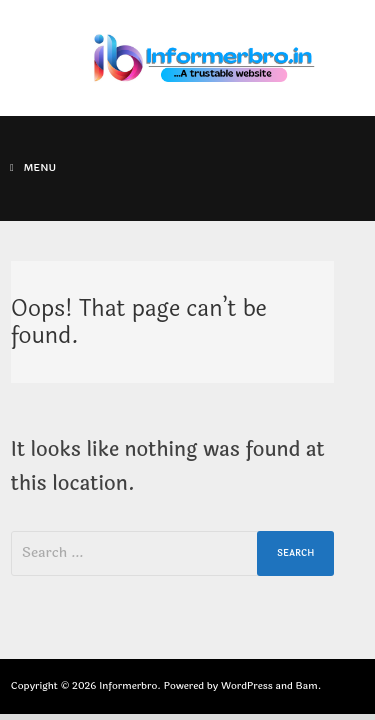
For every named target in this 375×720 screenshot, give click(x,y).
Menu (33, 168)
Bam (307, 686)
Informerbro (128, 686)
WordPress (247, 686)
